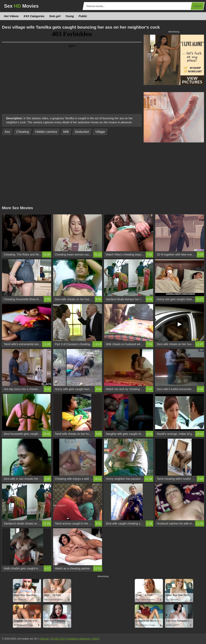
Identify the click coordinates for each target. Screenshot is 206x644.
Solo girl (55, 16)
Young (70, 16)
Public (83, 16)
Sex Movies (21, 6)
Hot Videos (11, 16)
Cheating (23, 132)
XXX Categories (34, 16)
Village (100, 132)
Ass (7, 132)
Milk (66, 132)
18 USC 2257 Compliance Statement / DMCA (75, 639)
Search (197, 6)
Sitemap (44, 639)
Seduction (82, 132)
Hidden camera (46, 132)
